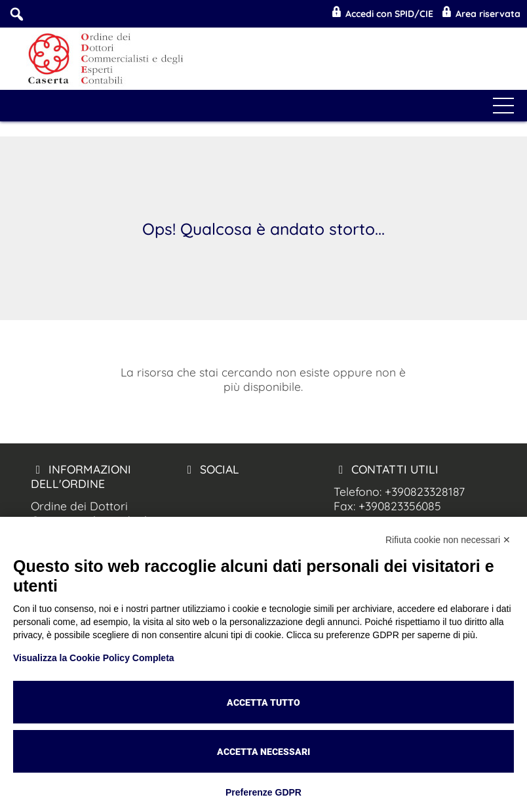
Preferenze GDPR (263, 792)
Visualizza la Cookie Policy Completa (94, 658)
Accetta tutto (263, 702)
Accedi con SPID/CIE (381, 14)
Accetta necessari (263, 752)
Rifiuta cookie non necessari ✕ (448, 540)
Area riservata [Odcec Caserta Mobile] (480, 14)
